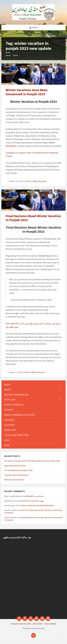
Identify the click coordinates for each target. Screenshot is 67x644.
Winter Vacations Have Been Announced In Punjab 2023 (27, 92)
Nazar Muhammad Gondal (15, 466)
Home (8, 55)
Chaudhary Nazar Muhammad (16, 475)
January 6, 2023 (45, 300)
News (16, 55)
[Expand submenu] (61, 390)
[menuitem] (33, 385)
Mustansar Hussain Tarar (14, 480)
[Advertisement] (33, 579)
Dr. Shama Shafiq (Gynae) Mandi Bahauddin (36, 505)
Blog (35, 181)
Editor (29, 181)
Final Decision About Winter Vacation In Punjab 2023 (33, 218)
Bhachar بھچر (38, 501)
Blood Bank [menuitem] (38, 624)
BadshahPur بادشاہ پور (34, 496)
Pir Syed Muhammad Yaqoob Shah (18, 470)
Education (42, 181)
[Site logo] (33, 19)
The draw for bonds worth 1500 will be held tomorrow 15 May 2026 (32, 461)
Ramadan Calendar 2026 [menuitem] (21, 624)
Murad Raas (44, 256)
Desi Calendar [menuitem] (51, 624)
